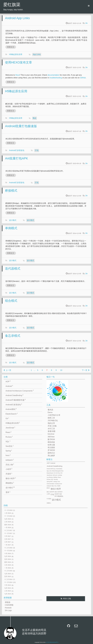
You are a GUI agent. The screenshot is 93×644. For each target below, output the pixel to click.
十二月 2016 (8, 548)
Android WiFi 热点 (51, 469)
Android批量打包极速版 (21, 126)
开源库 (9, 474)
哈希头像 (51, 445)
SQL (8, 441)
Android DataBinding (14, 395)
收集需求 (57, 494)
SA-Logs (8, 610)
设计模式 (13, 220)
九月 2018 (8, 519)
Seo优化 (10, 446)
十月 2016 (8, 553)
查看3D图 (52, 431)
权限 (56, 496)
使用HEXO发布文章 (18, 62)
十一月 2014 (8, 582)
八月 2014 (8, 591)
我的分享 (51, 423)
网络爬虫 (10, 483)
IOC (62, 473)
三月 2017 (8, 542)
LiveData (60, 475)
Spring (9, 451)
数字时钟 (51, 439)
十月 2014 (8, 585)
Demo (50, 412)
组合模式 (11, 301)
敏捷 (61, 494)
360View (51, 437)
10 (61, 370)
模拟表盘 (51, 442)
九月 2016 (8, 556)
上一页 (7, 370)
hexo (8, 455)
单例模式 (11, 228)
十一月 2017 (8, 533)
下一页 (86, 370)
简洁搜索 (51, 448)
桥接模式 (11, 191)
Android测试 (11, 409)
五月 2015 (8, 577)
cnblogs (55, 482)
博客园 (8, 602)
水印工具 (51, 429)
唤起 (35, 118)
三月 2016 (8, 565)
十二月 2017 (8, 530)
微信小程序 (11, 478)
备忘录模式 (13, 336)
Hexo (17, 75)
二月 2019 (8, 513)
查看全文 (11, 47)
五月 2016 (8, 559)
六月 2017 (8, 539)
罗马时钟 (51, 450)
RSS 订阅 (67, 599)
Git (7, 418)
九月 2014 (8, 588)
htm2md (51, 434)
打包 (37, 150)
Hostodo (8, 608)
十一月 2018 (8, 516)
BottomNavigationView (58, 471)
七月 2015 (8, 574)
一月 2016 (8, 568)
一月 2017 (8, 545)
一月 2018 (8, 528)
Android (9, 386)
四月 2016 (8, 562)
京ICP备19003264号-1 (53, 642)
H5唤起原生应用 (16, 54)
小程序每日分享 (54, 415)
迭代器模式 (13, 269)
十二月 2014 (8, 579)
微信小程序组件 (59, 492)
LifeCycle (55, 475)
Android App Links (17, 18)
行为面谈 (49, 499)
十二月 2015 (8, 571)
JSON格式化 (53, 421)
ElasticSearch (12, 414)
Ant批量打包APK (16, 158)
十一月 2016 (8, 551)
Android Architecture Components (20, 391)
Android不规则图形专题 (16, 400)
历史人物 (10, 464)
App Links (37, 54)
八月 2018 (8, 522)
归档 (6, 506)
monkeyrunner (58, 484)
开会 (55, 486)
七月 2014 (8, 594)
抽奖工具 (51, 418)
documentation (53, 75)
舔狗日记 (51, 453)
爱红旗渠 (12, 5)
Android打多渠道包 (17, 150)
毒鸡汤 (50, 410)
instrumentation (50, 484)
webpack (10, 460)
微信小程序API (50, 492)
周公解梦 (51, 456)
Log (48, 477)
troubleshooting (56, 78)
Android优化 (59, 469)
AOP (8, 381)
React (9, 432)
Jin (86, 23)
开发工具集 (52, 426)
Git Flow (58, 473)
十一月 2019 (8, 510)
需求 (8, 492)
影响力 (48, 488)
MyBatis (55, 477)
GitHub (83, 78)
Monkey (51, 477)
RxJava (9, 437)
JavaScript (10, 428)
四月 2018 (8, 525)
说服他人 (49, 503)
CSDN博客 (9, 605)
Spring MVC (50, 482)
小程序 (9, 469)
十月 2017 (8, 536)
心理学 (48, 494)
